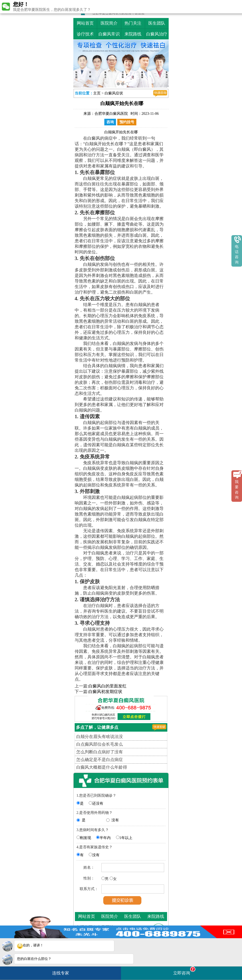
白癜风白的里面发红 (107, 686)
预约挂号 (127, 122)
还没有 (98, 803)
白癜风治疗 (157, 34)
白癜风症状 (114, 93)
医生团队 (157, 23)
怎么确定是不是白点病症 (100, 760)
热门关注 (133, 23)
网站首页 (85, 23)
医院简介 (109, 23)
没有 (115, 820)
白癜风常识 (109, 34)
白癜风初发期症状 (105, 692)
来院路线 (133, 34)
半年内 (105, 838)
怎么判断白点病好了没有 (100, 752)
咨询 (110, 122)
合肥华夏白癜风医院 (111, 114)
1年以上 (126, 838)
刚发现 (86, 838)
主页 (97, 93)
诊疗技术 (85, 34)
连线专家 (61, 973)
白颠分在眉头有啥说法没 (100, 737)
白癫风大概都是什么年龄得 (102, 767)
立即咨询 (184, 971)
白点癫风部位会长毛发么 (100, 744)
